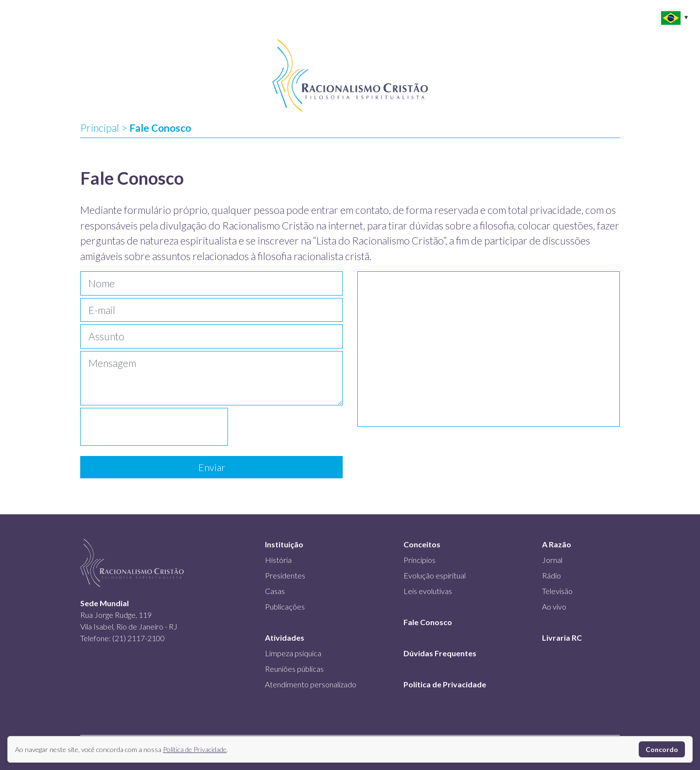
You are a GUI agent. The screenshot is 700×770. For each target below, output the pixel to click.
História (278, 560)
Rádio (551, 575)
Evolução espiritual (435, 575)
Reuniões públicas (294, 669)
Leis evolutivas (428, 591)
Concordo (662, 749)
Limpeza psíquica (293, 653)
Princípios (420, 560)
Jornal (552, 560)
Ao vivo (554, 606)
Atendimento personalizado (311, 684)
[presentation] (154, 427)
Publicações (285, 606)
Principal (100, 128)
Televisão (557, 591)
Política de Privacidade (195, 749)
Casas (275, 591)
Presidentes (285, 575)
